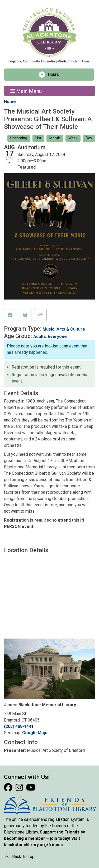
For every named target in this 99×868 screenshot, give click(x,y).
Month (55, 138)
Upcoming (19, 138)
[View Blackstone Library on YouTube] (31, 789)
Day (89, 138)
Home (10, 102)
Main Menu (26, 91)
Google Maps (35, 733)
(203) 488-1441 (19, 726)
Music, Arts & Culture (64, 329)
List (38, 138)
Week (73, 138)
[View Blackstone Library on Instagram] (20, 789)
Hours (55, 75)
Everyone (57, 337)
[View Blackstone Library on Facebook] (9, 789)
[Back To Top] (49, 857)
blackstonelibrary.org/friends (33, 845)
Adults (40, 337)
